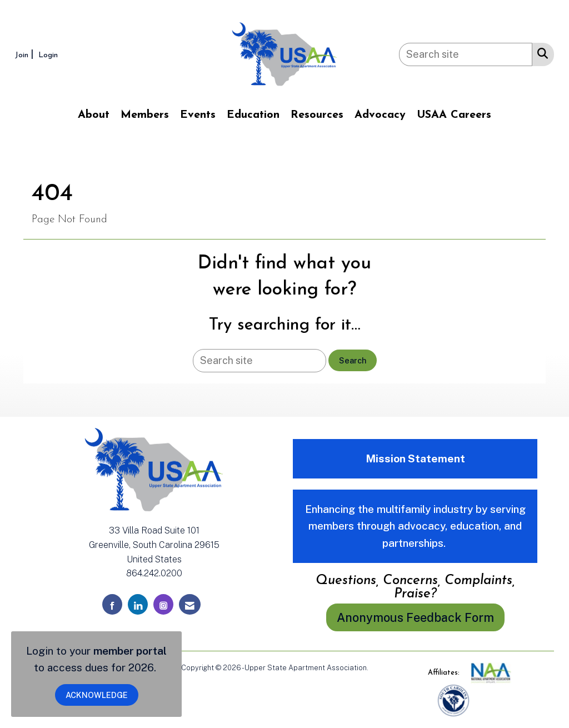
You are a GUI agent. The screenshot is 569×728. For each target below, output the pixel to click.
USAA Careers (454, 115)
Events (198, 115)
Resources (317, 115)
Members (145, 115)
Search (353, 360)
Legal (379, 668)
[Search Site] (540, 53)
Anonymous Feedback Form (415, 617)
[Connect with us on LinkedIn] (138, 604)
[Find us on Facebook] (112, 604)
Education (253, 115)
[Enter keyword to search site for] (466, 54)
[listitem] (26, 54)
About (94, 115)
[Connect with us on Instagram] (163, 604)
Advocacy (380, 115)
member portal (130, 651)
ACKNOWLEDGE (97, 695)
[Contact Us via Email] (190, 604)
